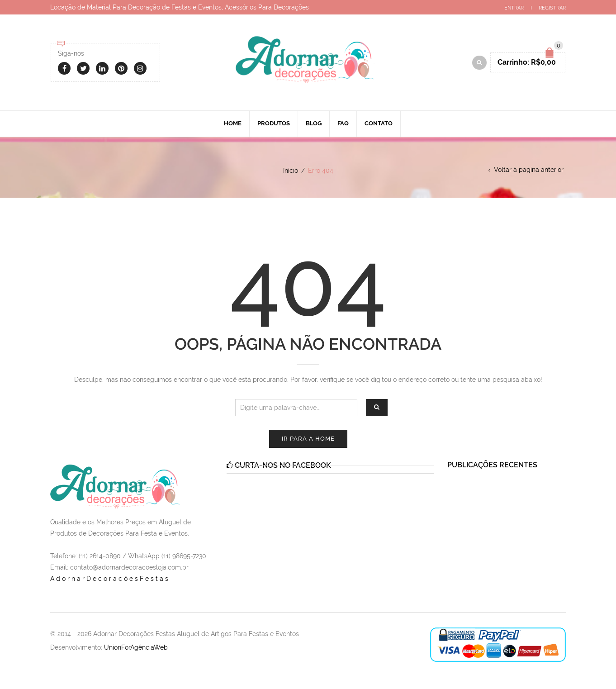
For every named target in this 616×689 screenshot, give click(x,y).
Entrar (514, 8)
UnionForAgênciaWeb (136, 647)
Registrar (552, 8)
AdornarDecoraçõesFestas (110, 579)
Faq (343, 123)
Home (233, 123)
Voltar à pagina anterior (529, 170)
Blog (314, 123)
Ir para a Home (308, 439)
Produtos (274, 123)
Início (291, 171)
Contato (379, 123)
